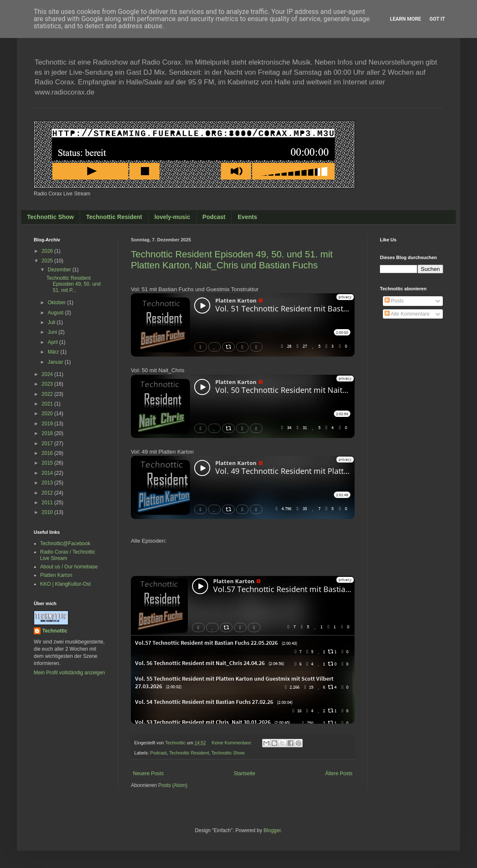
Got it (437, 19)
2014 (48, 473)
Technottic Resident (114, 217)
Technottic (55, 631)
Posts (394, 301)
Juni (53, 332)
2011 (48, 503)
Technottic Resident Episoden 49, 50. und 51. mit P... (73, 284)
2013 (48, 483)
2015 (48, 463)
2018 (48, 433)
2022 (48, 394)
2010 (48, 512)
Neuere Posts (148, 773)
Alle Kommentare (407, 314)
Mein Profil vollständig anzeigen (69, 673)
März (54, 352)
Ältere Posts (339, 773)
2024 (48, 374)
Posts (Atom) (173, 785)
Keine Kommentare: (232, 743)
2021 (48, 404)
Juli (52, 322)
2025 (48, 261)
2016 (48, 453)
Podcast (214, 217)
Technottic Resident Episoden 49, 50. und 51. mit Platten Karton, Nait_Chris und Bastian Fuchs (232, 260)
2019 (48, 424)
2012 (48, 493)
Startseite (245, 773)
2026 (48, 251)
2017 (48, 443)
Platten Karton (56, 575)
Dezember (60, 270)
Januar (56, 362)
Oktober (57, 303)
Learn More (406, 19)
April (53, 342)
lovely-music (172, 217)
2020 (48, 414)
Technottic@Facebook (65, 544)
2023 (48, 384)
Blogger (272, 830)
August (56, 313)
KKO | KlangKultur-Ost (65, 584)
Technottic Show (50, 217)
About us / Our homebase (69, 567)
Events (247, 217)
